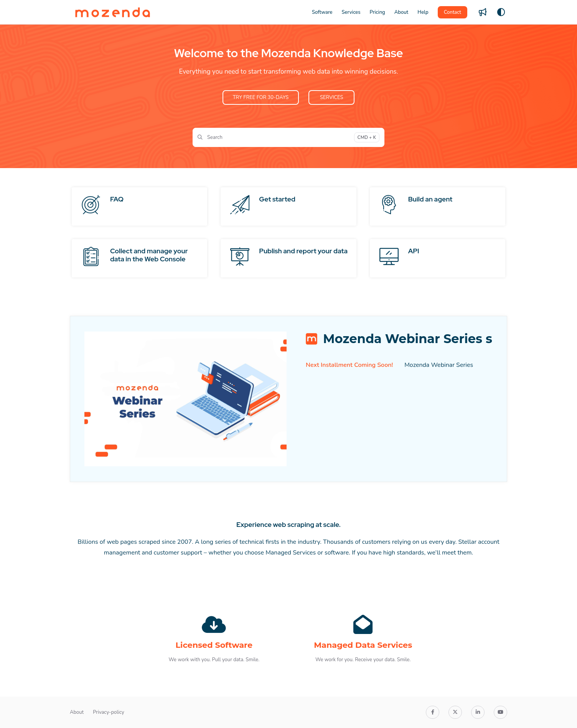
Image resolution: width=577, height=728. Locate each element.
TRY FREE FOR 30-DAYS (261, 97)
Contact (453, 12)
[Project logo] (113, 12)
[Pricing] (378, 12)
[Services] (351, 12)
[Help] (423, 12)
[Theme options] (501, 12)
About (77, 712)
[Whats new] (483, 12)
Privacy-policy (109, 712)
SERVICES (332, 97)
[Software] (322, 12)
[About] (401, 12)
